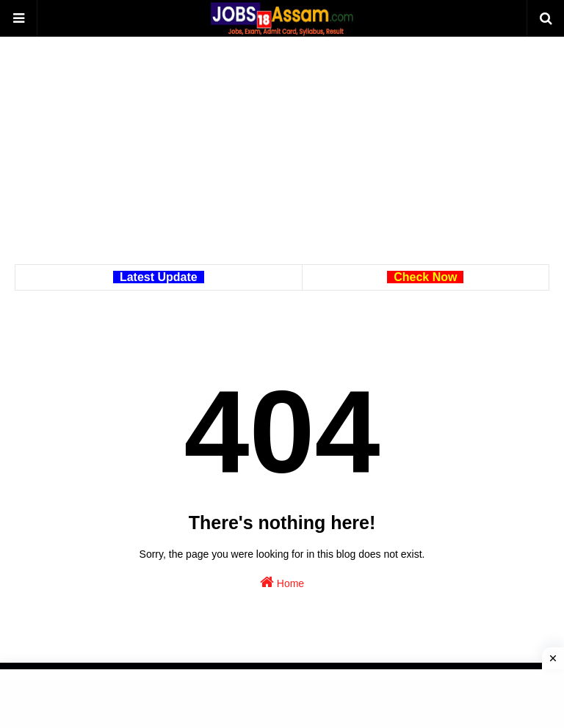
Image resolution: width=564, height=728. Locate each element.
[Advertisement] (282, 161)
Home (282, 582)
